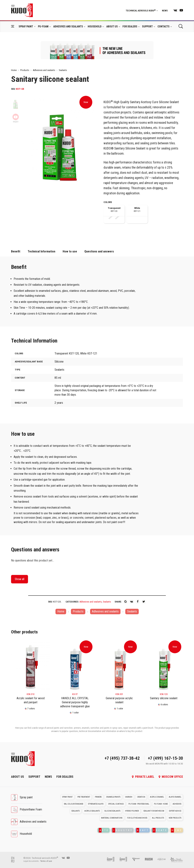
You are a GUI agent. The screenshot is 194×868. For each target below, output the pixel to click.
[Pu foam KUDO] (112, 859)
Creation (141, 797)
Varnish (129, 797)
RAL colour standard (74, 804)
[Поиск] (181, 26)
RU (13, 861)
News (165, 11)
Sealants (63, 70)
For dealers (130, 26)
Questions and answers (99, 251)
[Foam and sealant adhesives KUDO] (125, 859)
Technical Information (41, 251)
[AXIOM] (163, 859)
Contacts (164, 26)
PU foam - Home (161, 804)
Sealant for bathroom (154, 811)
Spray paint (26, 26)
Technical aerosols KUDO (142, 11)
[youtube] (181, 10)
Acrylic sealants (92, 811)
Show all (20, 579)
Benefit (16, 251)
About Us (112, 26)
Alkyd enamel (175, 797)
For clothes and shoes (137, 818)
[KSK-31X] (30, 666)
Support (147, 26)
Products (25, 70)
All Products (158, 818)
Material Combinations (112, 818)
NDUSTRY (123, 830)
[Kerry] (138, 859)
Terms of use (46, 861)
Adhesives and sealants (68, 26)
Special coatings (116, 804)
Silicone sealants (112, 811)
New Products (175, 818)
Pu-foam (43, 26)
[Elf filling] (176, 859)
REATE (160, 830)
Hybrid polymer (132, 811)
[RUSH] (151, 859)
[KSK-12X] (164, 666)
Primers (98, 797)
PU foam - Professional (139, 804)
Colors (108, 202)
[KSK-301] (119, 666)
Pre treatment (84, 797)
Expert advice (175, 811)
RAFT (143, 830)
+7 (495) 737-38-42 (122, 758)
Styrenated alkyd (96, 804)
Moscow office (171, 777)
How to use (70, 251)
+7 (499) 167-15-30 (165, 758)
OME (177, 830)
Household (95, 26)
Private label (143, 777)
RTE (104, 830)
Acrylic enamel (157, 797)
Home (14, 70)
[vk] (175, 10)
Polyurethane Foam (31, 809)
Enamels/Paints (113, 797)
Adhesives (177, 804)
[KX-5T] (75, 666)
